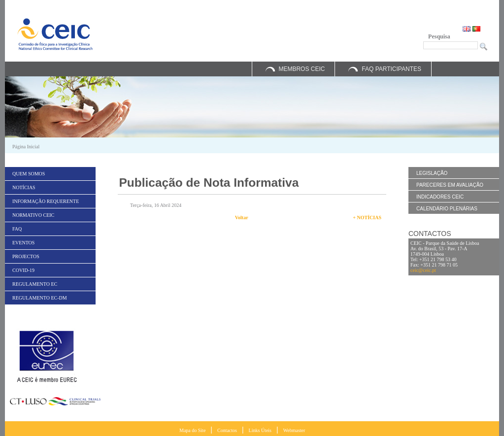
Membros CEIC (302, 69)
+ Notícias (367, 218)
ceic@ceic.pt (423, 270)
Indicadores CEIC (440, 197)
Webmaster (294, 430)
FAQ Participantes (391, 69)
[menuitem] (50, 174)
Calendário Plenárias (447, 209)
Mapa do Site (192, 430)
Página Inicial (26, 147)
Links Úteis (260, 430)
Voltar (242, 218)
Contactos (227, 430)
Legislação (432, 173)
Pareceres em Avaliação (450, 185)
